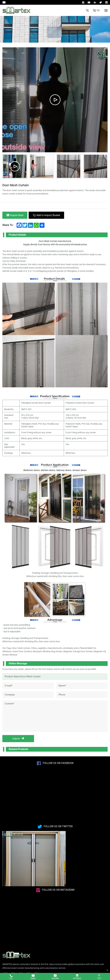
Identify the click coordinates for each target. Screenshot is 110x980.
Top (99, 978)
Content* (9, 704)
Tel (11, 978)
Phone (62, 695)
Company (10, 695)
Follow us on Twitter (58, 826)
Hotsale (77, 978)
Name (62, 686)
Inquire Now (17, 215)
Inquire (55, 978)
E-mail (9, 686)
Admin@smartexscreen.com (5, 2)
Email (33, 978)
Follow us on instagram (58, 890)
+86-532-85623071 (87, 10)
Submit (16, 739)
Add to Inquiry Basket (48, 215)
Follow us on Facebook (58, 763)
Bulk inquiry (98, 10)
